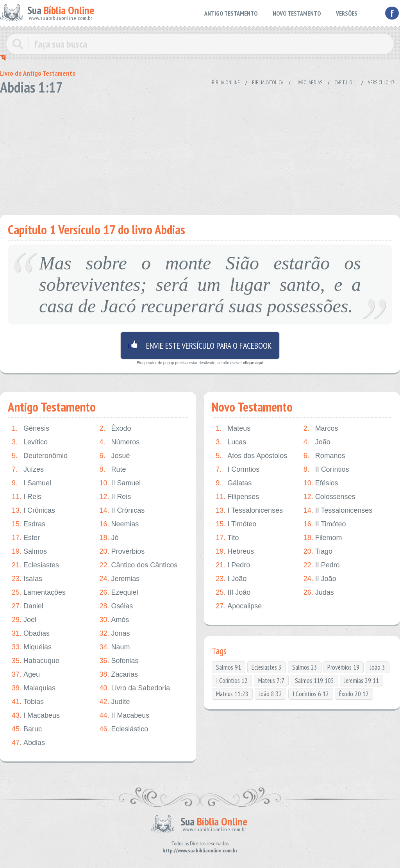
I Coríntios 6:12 (311, 694)
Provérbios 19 (343, 667)
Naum (114, 647)
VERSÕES (347, 13)
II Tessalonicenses (338, 511)
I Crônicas (33, 511)
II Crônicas (122, 511)
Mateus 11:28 (232, 694)
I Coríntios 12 (232, 681)
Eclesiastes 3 (267, 667)
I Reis (27, 497)
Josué (114, 456)
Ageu (26, 675)
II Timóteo (325, 524)
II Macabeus (124, 716)
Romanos (324, 456)
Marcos (321, 429)
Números (119, 442)
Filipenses (237, 497)
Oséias (116, 606)
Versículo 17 (381, 83)
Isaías (27, 579)
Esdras (29, 524)
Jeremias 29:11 (362, 681)
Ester (26, 538)
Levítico (30, 442)
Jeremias (119, 579)
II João (320, 579)
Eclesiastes (35, 565)
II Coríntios (326, 470)
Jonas (114, 634)
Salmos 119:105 (314, 681)
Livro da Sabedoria (135, 688)
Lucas (231, 442)
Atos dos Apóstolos (251, 456)
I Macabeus (36, 716)
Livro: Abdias (309, 83)
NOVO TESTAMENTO (297, 13)
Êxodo (115, 429)
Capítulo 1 (345, 83)
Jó (109, 538)
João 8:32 (271, 694)
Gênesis (30, 429)
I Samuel (31, 483)
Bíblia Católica (268, 83)
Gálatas (234, 483)
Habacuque (36, 661)
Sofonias (119, 661)
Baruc (27, 729)
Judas (319, 593)
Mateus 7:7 (271, 681)
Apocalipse (239, 606)
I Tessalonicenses (249, 511)
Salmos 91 (229, 667)
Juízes (28, 470)
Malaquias (34, 688)
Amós (114, 620)
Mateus (233, 429)
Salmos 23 (305, 667)
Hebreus (235, 552)
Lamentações (39, 593)
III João (233, 593)
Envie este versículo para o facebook (200, 346)
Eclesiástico (124, 729)
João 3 (378, 667)
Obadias (31, 634)
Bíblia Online (226, 83)
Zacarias (119, 675)
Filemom (323, 538)
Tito (227, 538)
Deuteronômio (40, 456)
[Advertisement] (200, 152)
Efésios (321, 483)
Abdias (28, 743)
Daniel (28, 606)
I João (231, 579)
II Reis (115, 497)
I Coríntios (237, 470)
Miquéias (32, 647)
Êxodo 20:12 (354, 694)
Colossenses (329, 497)
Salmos (29, 552)
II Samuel (120, 483)
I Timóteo (236, 524)
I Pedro (233, 565)
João (317, 442)
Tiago (318, 552)
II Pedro (322, 565)
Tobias (28, 702)
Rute (112, 470)
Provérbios (122, 552)
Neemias (119, 524)
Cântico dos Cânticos (138, 565)
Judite (114, 702)
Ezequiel (119, 593)
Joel (24, 620)
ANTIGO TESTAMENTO (231, 13)
